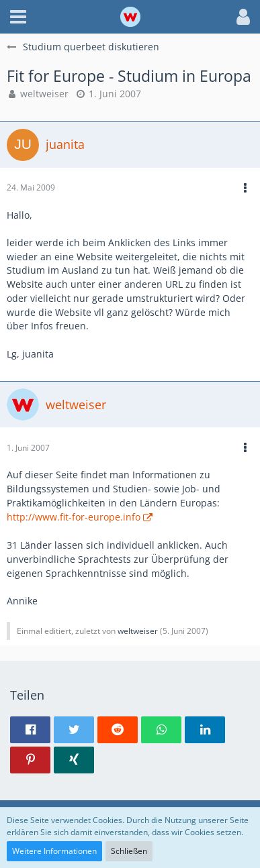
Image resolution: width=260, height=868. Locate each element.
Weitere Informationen (54, 851)
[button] (18, 17)
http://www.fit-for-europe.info (74, 517)
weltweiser (44, 94)
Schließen (129, 851)
